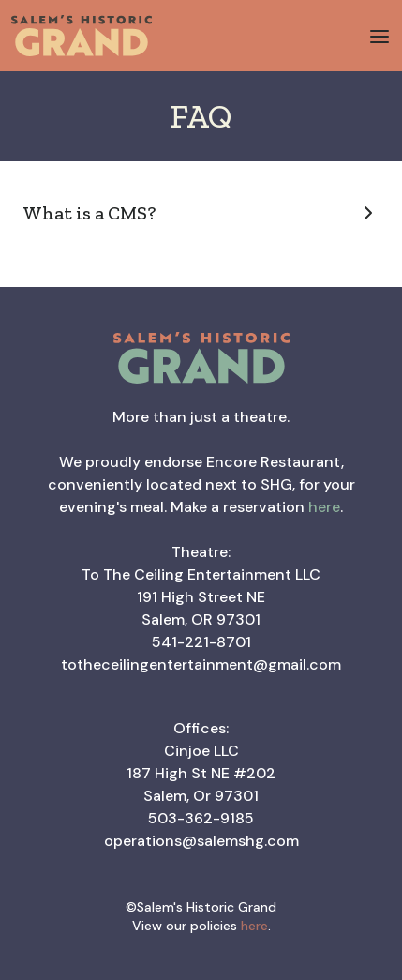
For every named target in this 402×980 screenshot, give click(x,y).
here (324, 507)
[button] (380, 36)
